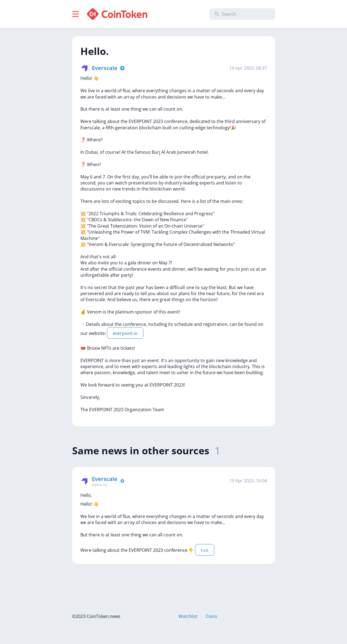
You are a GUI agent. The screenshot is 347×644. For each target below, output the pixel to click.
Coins (211, 616)
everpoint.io (125, 333)
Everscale (105, 68)
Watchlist (188, 616)
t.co (205, 550)
